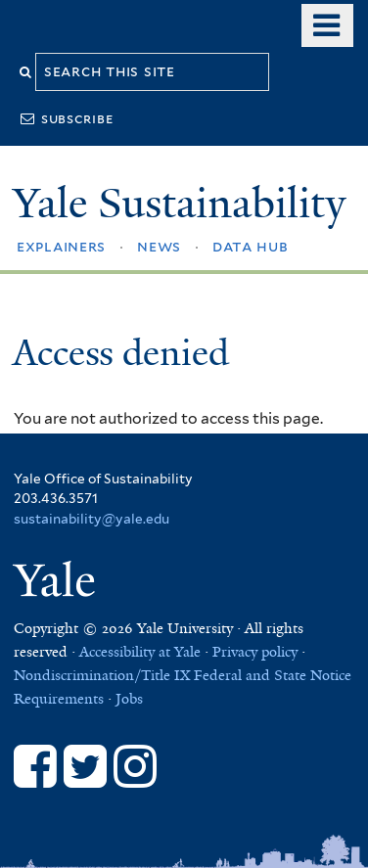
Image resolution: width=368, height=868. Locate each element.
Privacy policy (255, 652)
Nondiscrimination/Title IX (102, 675)
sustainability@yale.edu (92, 519)
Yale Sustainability (179, 204)
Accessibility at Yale (140, 652)
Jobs (129, 699)
